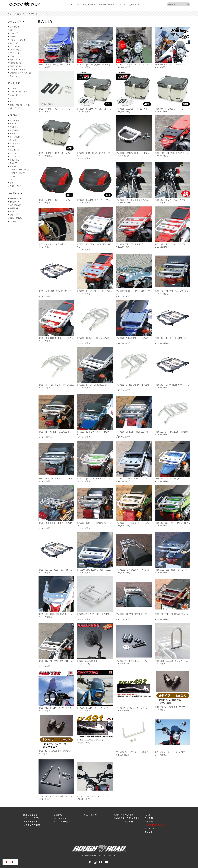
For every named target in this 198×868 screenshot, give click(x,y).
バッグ (13, 37)
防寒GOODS (16, 63)
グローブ (14, 33)
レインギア (15, 43)
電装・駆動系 (16, 218)
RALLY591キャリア (20, 170)
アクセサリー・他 (18, 69)
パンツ (13, 30)
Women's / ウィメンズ (21, 73)
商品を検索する (31, 815)
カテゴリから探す (32, 818)
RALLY (13, 166)
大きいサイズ (16, 46)
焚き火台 (14, 101)
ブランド (149, 832)
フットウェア (16, 50)
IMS (12, 183)
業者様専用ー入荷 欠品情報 (127, 818)
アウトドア (14, 83)
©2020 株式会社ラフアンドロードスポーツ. (99, 856)
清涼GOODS (16, 60)
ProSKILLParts (17, 137)
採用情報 (149, 822)
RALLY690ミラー (19, 173)
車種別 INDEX (16, 198)
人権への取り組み (62, 822)
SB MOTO (15, 150)
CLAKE (13, 140)
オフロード (14, 115)
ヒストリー (150, 828)
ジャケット (15, 27)
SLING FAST (16, 143)
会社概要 (149, 818)
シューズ (14, 95)
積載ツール (15, 202)
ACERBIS (15, 120)
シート (13, 98)
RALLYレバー (17, 176)
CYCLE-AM (15, 156)
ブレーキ (14, 215)
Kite (12, 147)
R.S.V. (13, 133)
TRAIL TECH (16, 186)
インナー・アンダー (19, 40)
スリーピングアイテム (20, 92)
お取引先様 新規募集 (124, 815)
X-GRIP (14, 124)
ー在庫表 (124, 822)
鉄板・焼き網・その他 (20, 105)
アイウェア (15, 53)
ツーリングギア (16, 22)
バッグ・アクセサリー (20, 108)
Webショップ (60, 818)
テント (13, 88)
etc (13, 180)
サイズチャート (31, 822)
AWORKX (14, 127)
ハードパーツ (15, 193)
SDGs (147, 815)
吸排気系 (14, 208)
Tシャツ (14, 76)
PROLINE (15, 160)
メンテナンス (16, 221)
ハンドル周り (16, 205)
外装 (12, 212)
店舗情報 (58, 815)
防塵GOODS (16, 66)
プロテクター (16, 56)
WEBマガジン (90, 815)
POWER (14, 163)
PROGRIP (15, 130)
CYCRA (13, 153)
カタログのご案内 (32, 825)
